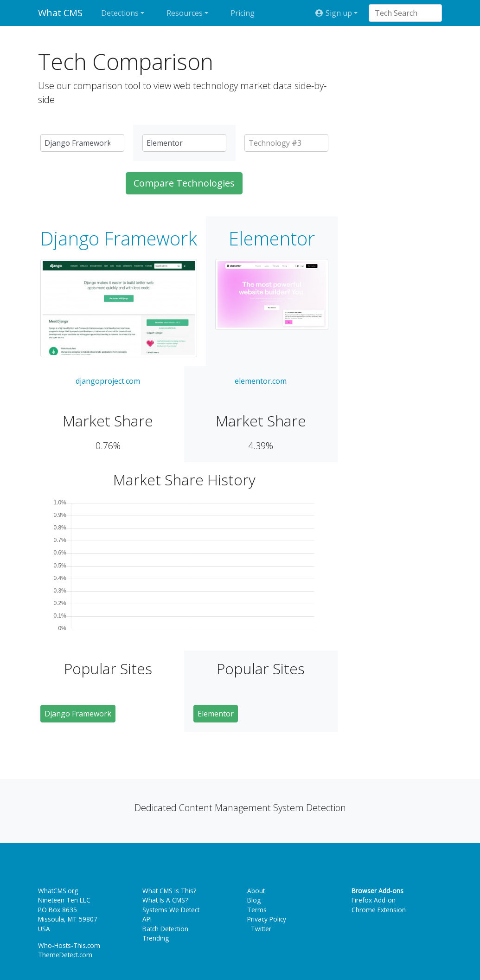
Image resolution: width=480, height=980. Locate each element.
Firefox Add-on (374, 900)
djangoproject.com (108, 381)
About (256, 891)
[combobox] (401, 13)
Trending (156, 938)
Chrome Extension (379, 910)
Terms (257, 910)
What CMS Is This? (169, 891)
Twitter (259, 929)
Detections (120, 13)
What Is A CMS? (165, 900)
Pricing (243, 13)
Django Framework (119, 239)
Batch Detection (165, 929)
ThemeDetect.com (65, 955)
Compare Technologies (184, 183)
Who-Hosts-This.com (69, 945)
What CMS (60, 13)
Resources (185, 13)
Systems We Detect (171, 910)
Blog (254, 900)
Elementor (272, 239)
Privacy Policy (267, 919)
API (147, 919)
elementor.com (261, 381)
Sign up (333, 13)
